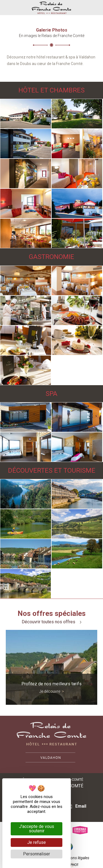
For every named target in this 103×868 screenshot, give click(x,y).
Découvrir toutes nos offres (51, 622)
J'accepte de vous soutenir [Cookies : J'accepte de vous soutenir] (37, 829)
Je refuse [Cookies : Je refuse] (37, 842)
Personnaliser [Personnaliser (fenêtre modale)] (37, 854)
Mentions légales (75, 858)
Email (76, 806)
